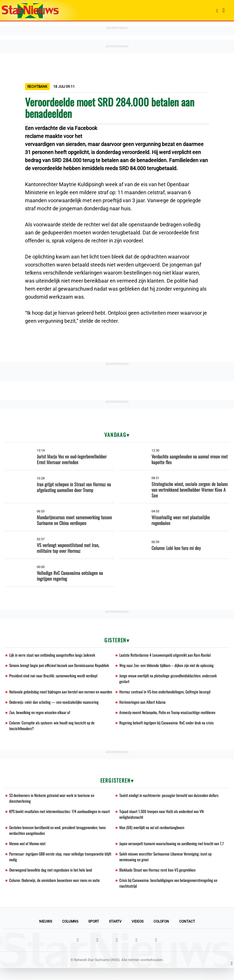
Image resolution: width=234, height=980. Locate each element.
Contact (187, 934)
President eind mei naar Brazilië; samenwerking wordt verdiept (55, 676)
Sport (94, 934)
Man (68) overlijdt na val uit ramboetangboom (152, 831)
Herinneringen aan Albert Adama (143, 704)
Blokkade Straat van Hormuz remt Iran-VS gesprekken (159, 881)
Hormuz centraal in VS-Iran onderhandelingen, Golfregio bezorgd (166, 693)
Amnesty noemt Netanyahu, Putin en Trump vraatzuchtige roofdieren (168, 714)
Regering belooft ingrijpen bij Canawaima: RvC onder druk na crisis (167, 725)
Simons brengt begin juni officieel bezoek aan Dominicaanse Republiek (60, 666)
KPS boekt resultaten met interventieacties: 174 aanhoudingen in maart (61, 815)
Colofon (161, 934)
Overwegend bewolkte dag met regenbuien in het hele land (51, 881)
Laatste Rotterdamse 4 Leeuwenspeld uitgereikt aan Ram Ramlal (166, 655)
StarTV (115, 934)
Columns (70, 934)
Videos (138, 934)
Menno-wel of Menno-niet (27, 848)
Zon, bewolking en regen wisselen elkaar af (40, 714)
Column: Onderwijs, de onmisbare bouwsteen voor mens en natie (55, 892)
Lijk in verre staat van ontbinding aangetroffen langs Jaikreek (53, 655)
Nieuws (46, 934)
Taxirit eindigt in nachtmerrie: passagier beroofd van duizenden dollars (170, 798)
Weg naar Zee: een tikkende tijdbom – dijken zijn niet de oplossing (167, 666)
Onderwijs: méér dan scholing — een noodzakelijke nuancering (55, 704)
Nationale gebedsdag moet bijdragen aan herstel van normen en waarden (62, 693)
